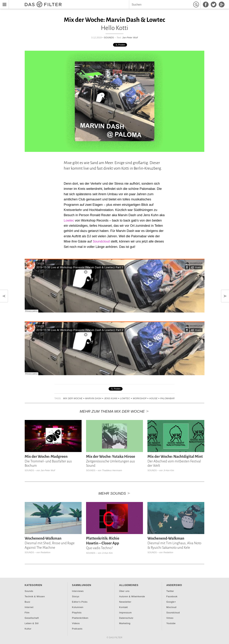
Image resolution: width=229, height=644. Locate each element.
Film (27, 613)
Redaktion (46, 552)
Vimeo (170, 618)
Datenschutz (126, 618)
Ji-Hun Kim (169, 470)
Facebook (172, 596)
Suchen (197, 4)
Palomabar (167, 398)
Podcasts (77, 629)
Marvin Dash (93, 398)
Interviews (78, 591)
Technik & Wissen (35, 596)
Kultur (28, 629)
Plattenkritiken (80, 618)
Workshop (140, 398)
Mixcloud (171, 607)
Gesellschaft (32, 618)
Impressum (125, 613)
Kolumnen (78, 607)
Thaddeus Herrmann (112, 470)
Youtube (171, 623)
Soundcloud (101, 241)
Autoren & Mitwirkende (132, 596)
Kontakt (124, 607)
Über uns (124, 591)
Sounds (109, 38)
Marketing (125, 623)
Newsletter (125, 602)
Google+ (171, 602)
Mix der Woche (73, 398)
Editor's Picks (80, 602)
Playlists (77, 613)
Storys (76, 596)
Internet (29, 607)
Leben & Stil (32, 623)
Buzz (27, 602)
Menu (3, 2)
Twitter (170, 591)
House (153, 398)
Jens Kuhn (111, 398)
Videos (76, 623)
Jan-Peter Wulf (130, 38)
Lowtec (69, 220)
